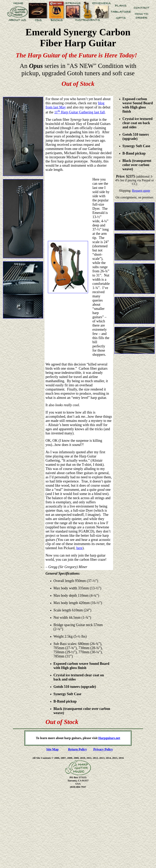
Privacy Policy (103, 749)
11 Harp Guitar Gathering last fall (79, 112)
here (79, 548)
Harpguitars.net (109, 738)
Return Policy (78, 749)
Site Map (52, 749)
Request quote (141, 191)
